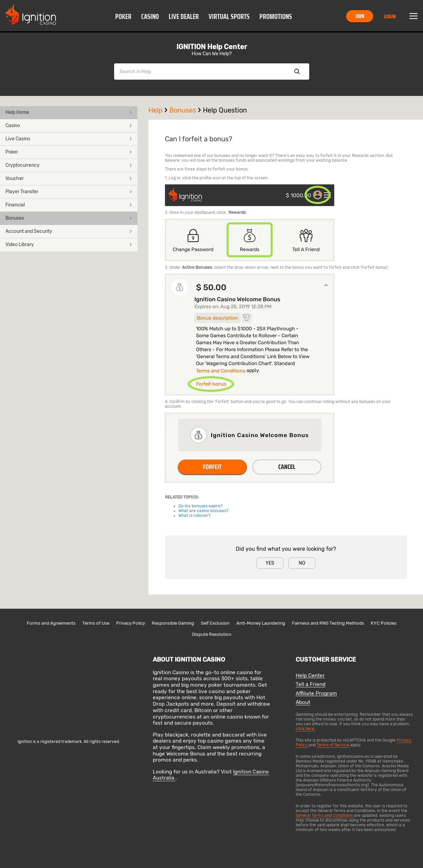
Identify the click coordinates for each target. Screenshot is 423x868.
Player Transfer (69, 192)
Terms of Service (333, 745)
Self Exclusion (215, 623)
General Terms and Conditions (325, 815)
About (303, 702)
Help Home (69, 112)
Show (297, 72)
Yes (270, 563)
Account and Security (69, 231)
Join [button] (360, 16)
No (302, 563)
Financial (69, 205)
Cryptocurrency (69, 165)
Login (390, 16)
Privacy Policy (131, 623)
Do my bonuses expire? (200, 506)
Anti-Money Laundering (261, 623)
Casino (150, 17)
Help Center (310, 676)
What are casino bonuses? (203, 511)
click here (305, 729)
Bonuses (69, 218)
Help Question (225, 110)
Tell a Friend (311, 684)
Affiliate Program (316, 694)
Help (159, 110)
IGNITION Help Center (212, 47)
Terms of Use (96, 623)
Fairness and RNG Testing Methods (328, 623)
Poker (123, 17)
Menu (414, 16)
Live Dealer (184, 17)
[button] (123, 16)
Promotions (276, 17)
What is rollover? (194, 516)
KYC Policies (384, 623)
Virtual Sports (229, 17)
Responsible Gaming (173, 623)
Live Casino (69, 139)
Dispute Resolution (212, 634)
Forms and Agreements (51, 623)
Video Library (69, 245)
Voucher (69, 178)
